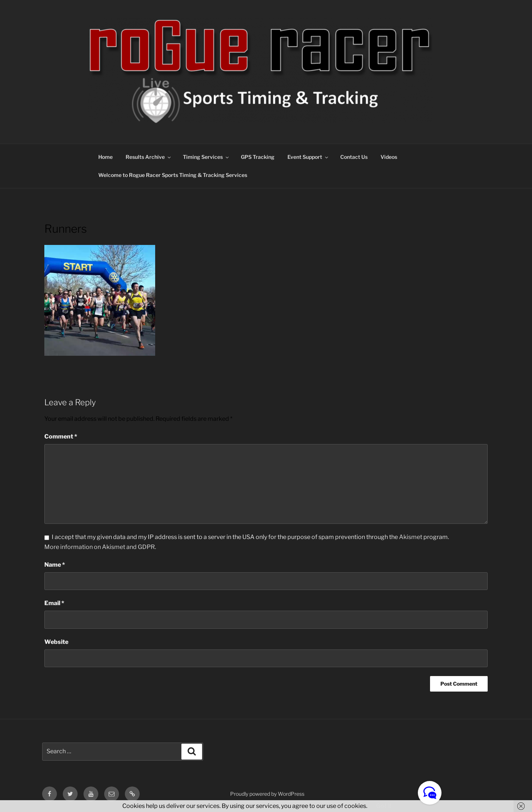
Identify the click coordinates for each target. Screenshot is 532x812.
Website (56, 642)
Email (54, 603)
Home (105, 157)
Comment (61, 436)
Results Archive (149, 157)
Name (55, 565)
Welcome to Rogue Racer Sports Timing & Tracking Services (173, 175)
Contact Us (354, 157)
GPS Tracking (258, 157)
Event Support (308, 157)
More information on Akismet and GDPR (100, 547)
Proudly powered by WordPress (267, 794)
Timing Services (206, 157)
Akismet (411, 537)
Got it (384, 806)
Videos (389, 157)
